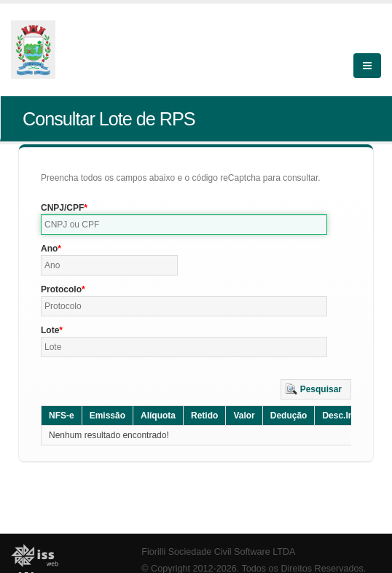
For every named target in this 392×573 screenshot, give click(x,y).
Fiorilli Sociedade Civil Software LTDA (218, 552)
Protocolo (61, 289)
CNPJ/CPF (62, 208)
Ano (49, 249)
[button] (316, 389)
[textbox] (184, 225)
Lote (50, 330)
